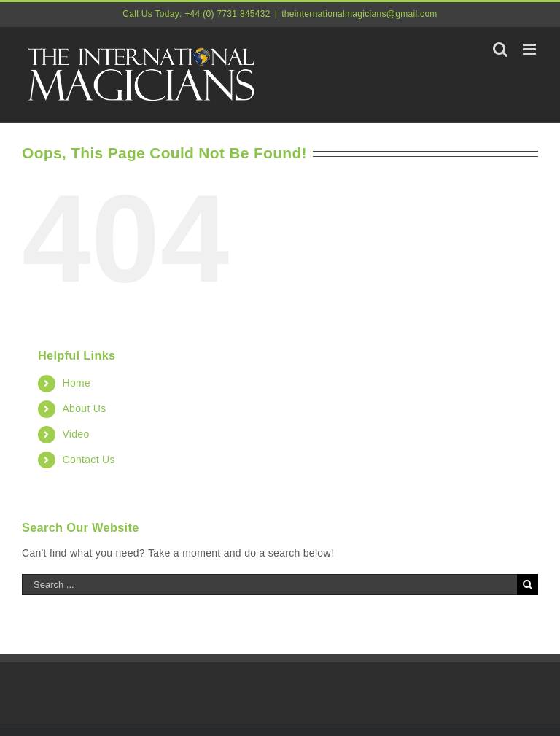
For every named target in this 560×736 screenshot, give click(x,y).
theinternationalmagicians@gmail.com (359, 14)
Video (75, 434)
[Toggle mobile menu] (530, 49)
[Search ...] (269, 585)
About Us (84, 408)
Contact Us (88, 460)
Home (76, 383)
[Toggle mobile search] (500, 49)
